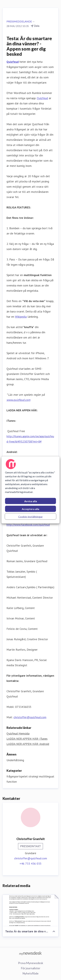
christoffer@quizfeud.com (30, 717)
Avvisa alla (31, 501)
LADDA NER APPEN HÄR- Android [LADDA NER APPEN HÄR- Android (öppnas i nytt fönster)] (28, 744)
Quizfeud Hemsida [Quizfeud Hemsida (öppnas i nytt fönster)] (18, 733)
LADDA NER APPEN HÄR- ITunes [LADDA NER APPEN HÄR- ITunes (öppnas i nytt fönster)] (27, 739)
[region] (30, 490)
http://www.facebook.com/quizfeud (28, 525)
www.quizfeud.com (18, 400)
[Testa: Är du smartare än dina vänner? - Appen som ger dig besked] (30, 910)
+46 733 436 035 (30, 864)
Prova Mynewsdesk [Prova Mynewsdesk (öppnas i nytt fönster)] (31, 963)
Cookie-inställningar (30, 517)
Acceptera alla (30, 509)
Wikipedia (21, 317)
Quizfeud (42, 98)
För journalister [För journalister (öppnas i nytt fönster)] (31, 968)
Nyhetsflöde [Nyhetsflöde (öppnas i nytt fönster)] (30, 973)
